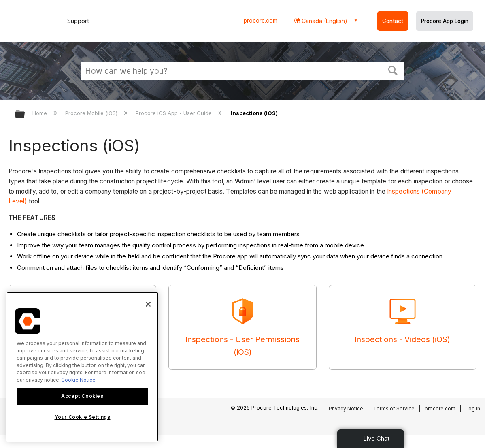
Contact (393, 21)
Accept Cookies (82, 396)
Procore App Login (445, 21)
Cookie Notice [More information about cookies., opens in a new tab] (78, 380)
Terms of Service (394, 409)
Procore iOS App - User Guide (174, 113)
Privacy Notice (346, 409)
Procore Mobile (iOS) (92, 113)
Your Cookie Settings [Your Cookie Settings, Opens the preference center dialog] (83, 417)
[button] (393, 70)
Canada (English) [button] (324, 21)
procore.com (261, 21)
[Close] (148, 304)
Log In (473, 409)
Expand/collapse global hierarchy (25, 115)
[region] (82, 367)
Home (40, 113)
